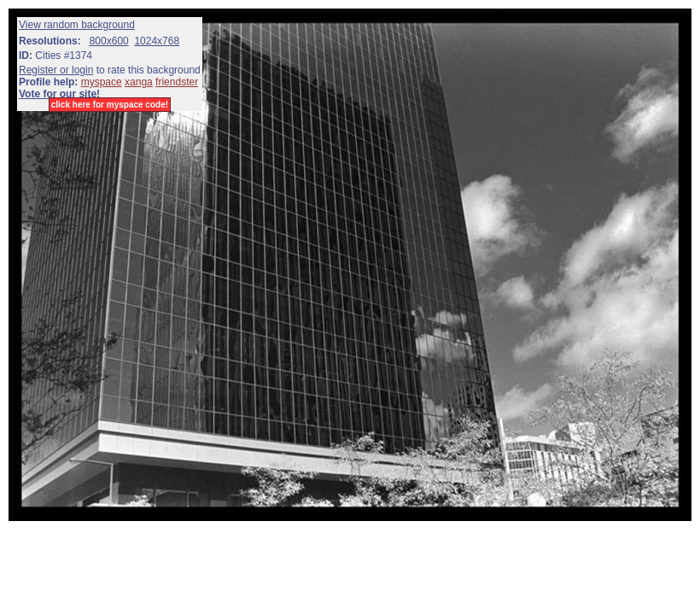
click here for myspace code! (110, 105)
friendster (177, 82)
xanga (139, 82)
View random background (77, 25)
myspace (102, 82)
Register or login (56, 70)
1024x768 (157, 41)
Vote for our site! (59, 94)
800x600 (109, 41)
